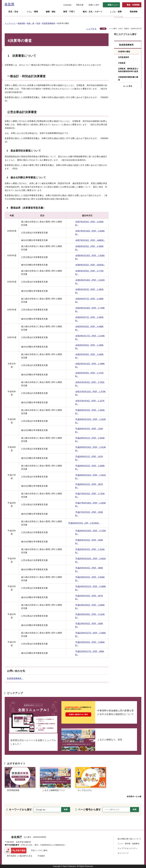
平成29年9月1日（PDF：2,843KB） (90, 440)
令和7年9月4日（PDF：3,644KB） (89, 223)
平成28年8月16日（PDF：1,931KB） (91, 477)
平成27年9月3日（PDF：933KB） (89, 514)
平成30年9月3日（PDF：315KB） (89, 430)
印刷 (104, 29)
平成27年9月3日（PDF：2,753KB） (90, 495)
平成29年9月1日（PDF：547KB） (89, 458)
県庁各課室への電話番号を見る (20, 856)
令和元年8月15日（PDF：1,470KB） (90, 393)
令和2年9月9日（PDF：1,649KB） (89, 356)
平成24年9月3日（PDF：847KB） (89, 597)
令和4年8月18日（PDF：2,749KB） (90, 310)
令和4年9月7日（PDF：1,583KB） (89, 319)
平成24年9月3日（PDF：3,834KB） (90, 579)
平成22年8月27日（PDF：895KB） (90, 653)
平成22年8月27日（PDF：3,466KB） (91, 635)
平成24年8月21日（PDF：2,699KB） (91, 588)
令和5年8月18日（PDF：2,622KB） (90, 282)
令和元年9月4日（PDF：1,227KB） (90, 402)
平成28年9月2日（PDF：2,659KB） (90, 467)
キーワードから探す (20, 810)
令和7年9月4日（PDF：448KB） (90, 240)
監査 (38, 23)
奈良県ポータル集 (134, 797)
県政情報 (21, 23)
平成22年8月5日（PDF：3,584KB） (90, 644)
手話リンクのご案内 (39, 850)
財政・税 (31, 23)
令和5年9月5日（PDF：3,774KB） (89, 273)
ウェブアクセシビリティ (128, 848)
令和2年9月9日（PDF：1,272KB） (89, 375)
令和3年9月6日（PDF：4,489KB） (89, 328)
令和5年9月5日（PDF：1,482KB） (89, 291)
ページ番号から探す (89, 810)
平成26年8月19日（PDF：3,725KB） (91, 532)
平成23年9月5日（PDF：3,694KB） (90, 607)
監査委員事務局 (49, 23)
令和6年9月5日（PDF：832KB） (90, 265)
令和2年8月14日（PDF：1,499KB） (90, 365)
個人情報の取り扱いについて (129, 839)
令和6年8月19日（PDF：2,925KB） (90, 257)
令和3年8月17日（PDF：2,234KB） (90, 337)
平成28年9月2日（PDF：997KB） (89, 486)
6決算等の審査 (124, 52)
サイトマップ (123, 853)
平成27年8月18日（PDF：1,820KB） (91, 505)
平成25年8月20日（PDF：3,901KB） (91, 560)
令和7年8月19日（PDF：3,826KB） (90, 233)
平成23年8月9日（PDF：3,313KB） (90, 616)
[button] (66, 5)
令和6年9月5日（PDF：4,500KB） (89, 248)
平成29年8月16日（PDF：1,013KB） (91, 449)
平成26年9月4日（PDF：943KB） (89, 542)
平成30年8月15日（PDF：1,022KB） (91, 421)
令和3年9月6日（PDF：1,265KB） (89, 347)
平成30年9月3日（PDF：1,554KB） (90, 412)
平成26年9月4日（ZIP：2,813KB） (84, 523)
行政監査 (122, 63)
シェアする (91, 29)
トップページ (10, 23)
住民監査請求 (124, 57)
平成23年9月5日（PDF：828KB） (89, 625)
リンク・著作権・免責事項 (128, 844)
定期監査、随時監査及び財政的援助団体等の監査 (128, 70)
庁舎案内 (41, 856)
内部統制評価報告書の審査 (128, 78)
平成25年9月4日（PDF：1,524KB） (90, 551)
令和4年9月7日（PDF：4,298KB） (89, 300)
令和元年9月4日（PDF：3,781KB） (90, 384)
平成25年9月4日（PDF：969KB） (89, 570)
